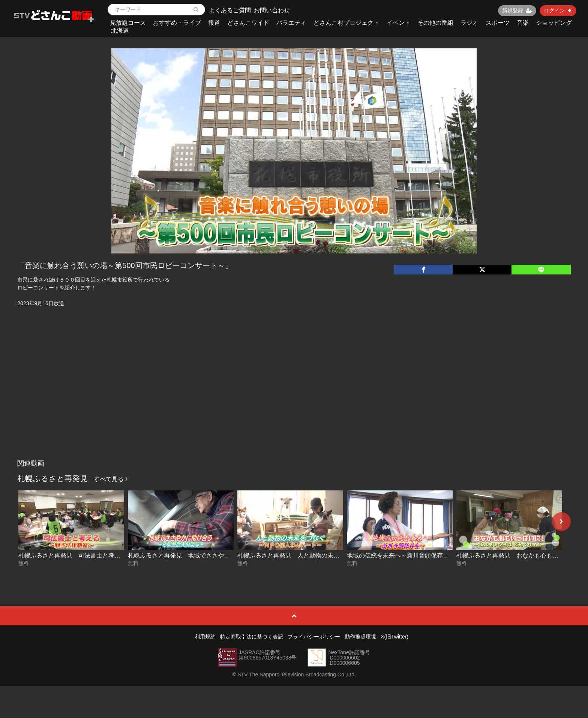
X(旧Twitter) (394, 637)
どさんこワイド (248, 23)
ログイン (558, 10)
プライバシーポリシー (314, 637)
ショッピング (554, 23)
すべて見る (111, 479)
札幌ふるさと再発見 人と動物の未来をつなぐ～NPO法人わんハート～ (334, 555)
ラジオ (469, 23)
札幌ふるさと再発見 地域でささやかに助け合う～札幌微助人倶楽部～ (224, 555)
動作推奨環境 (360, 637)
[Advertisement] (294, 400)
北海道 (120, 31)
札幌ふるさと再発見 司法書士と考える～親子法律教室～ (96, 555)
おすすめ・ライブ (177, 23)
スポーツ (498, 23)
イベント (399, 23)
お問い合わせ (272, 10)
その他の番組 (435, 23)
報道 (214, 23)
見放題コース (128, 23)
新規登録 (517, 10)
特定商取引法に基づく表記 (252, 637)
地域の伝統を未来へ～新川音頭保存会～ (401, 555)
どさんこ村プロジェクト (346, 23)
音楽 (523, 23)
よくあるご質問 (230, 10)
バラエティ (291, 23)
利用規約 (205, 637)
